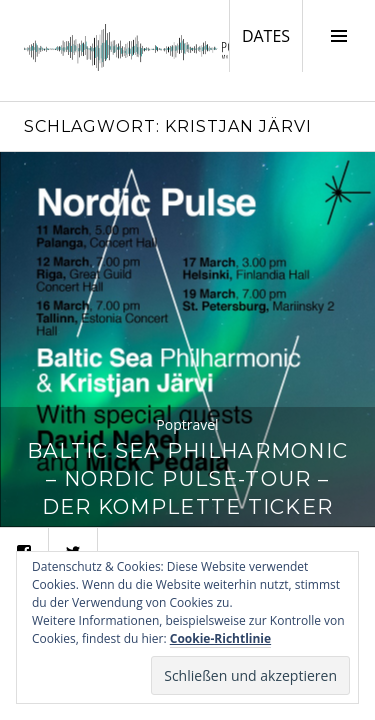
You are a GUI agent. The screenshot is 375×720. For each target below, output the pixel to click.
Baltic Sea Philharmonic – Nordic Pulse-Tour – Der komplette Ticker (187, 478)
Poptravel (187, 424)
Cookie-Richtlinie (220, 638)
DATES (272, 35)
